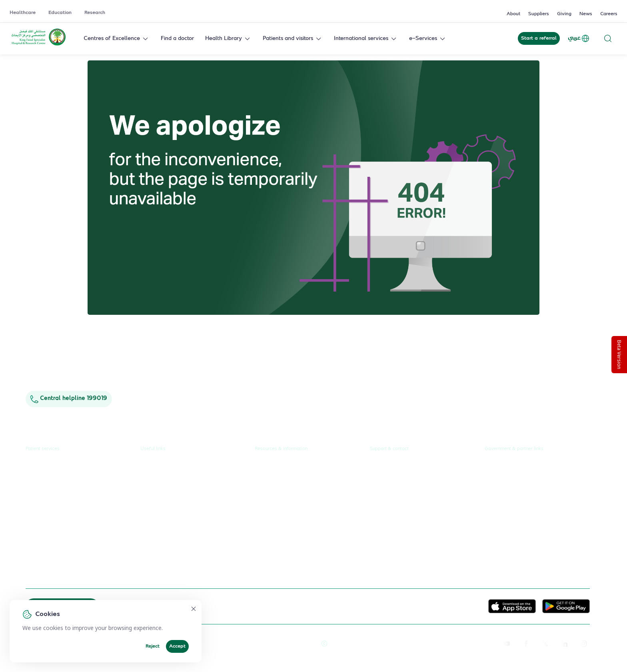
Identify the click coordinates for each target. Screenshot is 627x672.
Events (264, 526)
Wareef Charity (505, 541)
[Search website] (608, 39)
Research (95, 13)
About (513, 14)
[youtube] (507, 643)
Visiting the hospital (50, 526)
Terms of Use (298, 643)
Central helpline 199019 (69, 399)
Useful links (153, 449)
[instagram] (583, 643)
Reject (153, 646)
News (586, 14)
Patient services (43, 449)
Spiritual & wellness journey (62, 571)
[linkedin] (564, 643)
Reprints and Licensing (248, 643)
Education (60, 13)
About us (267, 466)
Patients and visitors (293, 39)
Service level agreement (172, 541)
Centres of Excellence (117, 39)
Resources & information (281, 449)
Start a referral (539, 38)
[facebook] (526, 643)
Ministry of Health (508, 496)
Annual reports (274, 496)
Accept (177, 646)
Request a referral (49, 466)
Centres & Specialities (54, 496)
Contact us (383, 466)
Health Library (228, 39)
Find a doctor (177, 39)
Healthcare (23, 13)
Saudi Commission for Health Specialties (536, 526)
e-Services (428, 39)
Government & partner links (514, 449)
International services (366, 39)
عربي (579, 38)
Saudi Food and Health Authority (526, 511)
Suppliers (539, 14)
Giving (564, 14)
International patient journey (62, 556)
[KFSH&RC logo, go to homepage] (39, 45)
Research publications (283, 511)
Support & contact (389, 449)
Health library (43, 511)
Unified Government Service (521, 466)
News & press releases (284, 481)
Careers (609, 14)
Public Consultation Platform (521, 481)
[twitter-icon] (545, 643)
